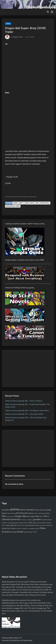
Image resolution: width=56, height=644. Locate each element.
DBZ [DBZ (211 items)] (4, 516)
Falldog (32, 582)
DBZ (37, 203)
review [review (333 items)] (20, 532)
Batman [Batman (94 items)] (4, 513)
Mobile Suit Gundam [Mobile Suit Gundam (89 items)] (9, 528)
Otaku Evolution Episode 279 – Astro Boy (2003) (24, 414)
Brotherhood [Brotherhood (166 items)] (22, 513)
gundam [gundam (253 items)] (37, 519)
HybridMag (28, 640)
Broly (21, 203)
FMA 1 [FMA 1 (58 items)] (41, 516)
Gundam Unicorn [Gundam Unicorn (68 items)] (47, 520)
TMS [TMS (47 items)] (34, 532)
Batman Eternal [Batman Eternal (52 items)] (12, 513)
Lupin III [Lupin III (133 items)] (13, 525)
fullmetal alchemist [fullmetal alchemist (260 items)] (11, 519)
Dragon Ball (45, 203)
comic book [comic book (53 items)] (41, 513)
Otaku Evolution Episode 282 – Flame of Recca (24, 401)
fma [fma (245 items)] (37, 516)
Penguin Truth (18, 37)
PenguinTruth (15, 584)
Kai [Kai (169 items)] (31, 522)
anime (15, 203)
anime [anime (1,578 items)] (15, 509)
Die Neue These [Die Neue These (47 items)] (10, 517)
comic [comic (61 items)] (35, 513)
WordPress (16, 640)
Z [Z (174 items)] (36, 532)
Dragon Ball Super (13, 206)
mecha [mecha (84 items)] (37, 525)
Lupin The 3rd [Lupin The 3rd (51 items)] (21, 525)
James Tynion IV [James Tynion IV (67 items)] (24, 523)
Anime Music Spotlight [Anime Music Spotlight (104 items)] (43, 510)
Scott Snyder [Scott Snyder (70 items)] (28, 532)
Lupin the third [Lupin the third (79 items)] (29, 525)
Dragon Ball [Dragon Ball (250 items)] (20, 516)
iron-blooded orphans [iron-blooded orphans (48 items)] (13, 523)
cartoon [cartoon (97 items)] (30, 513)
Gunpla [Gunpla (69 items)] (4, 523)
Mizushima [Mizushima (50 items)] (42, 525)
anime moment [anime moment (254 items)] (27, 510)
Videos (8, 24)
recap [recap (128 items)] (14, 532)
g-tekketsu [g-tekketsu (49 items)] (30, 520)
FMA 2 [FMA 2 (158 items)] (46, 516)
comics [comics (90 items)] (47, 513)
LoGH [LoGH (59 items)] (3, 525)
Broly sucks (30, 203)
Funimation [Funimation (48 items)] (23, 520)
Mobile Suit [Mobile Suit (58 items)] (49, 525)
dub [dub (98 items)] (28, 516)
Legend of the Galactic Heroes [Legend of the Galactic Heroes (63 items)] (42, 523)
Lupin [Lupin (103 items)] (8, 525)
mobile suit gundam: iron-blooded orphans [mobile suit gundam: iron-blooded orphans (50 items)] (28, 529)
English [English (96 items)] (32, 516)
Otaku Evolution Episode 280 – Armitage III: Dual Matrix (27, 411)
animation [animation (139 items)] (6, 510)
